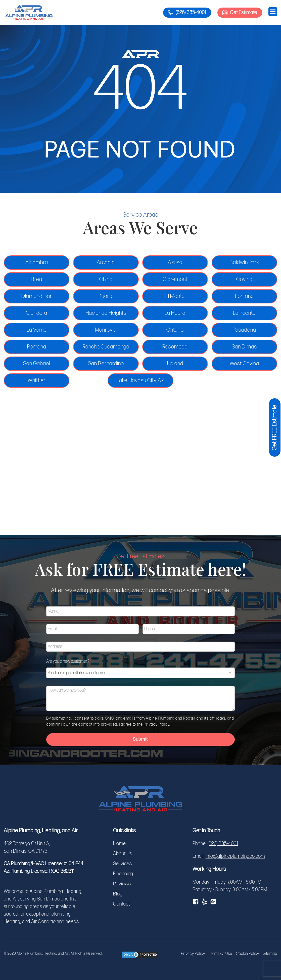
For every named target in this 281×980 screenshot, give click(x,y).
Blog (118, 894)
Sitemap (270, 954)
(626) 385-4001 (223, 844)
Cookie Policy (248, 954)
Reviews (122, 884)
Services (123, 864)
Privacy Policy (193, 954)
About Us (123, 854)
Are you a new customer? (69, 661)
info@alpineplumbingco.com (235, 856)
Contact (122, 904)
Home (120, 844)
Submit (140, 739)
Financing (123, 874)
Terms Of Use (221, 954)
